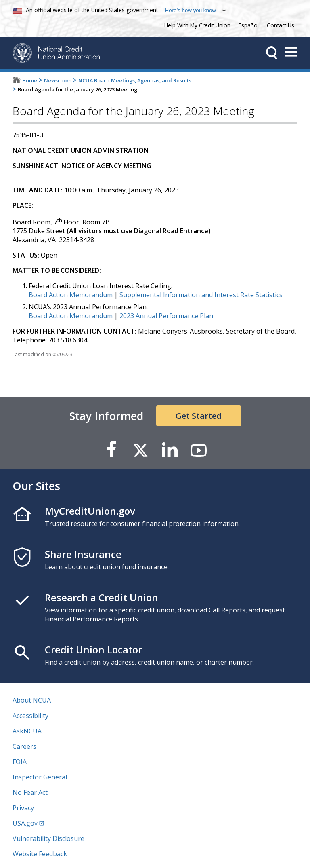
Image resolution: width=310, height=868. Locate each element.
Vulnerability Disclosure (48, 838)
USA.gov (25, 823)
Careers (24, 746)
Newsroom (58, 80)
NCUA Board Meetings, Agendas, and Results (135, 80)
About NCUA (32, 700)
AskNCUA (27, 731)
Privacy (23, 808)
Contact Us (281, 25)
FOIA (20, 762)
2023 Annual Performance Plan (166, 316)
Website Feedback (40, 854)
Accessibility (30, 716)
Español (249, 25)
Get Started (199, 416)
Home (30, 80)
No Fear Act (30, 792)
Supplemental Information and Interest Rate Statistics (201, 295)
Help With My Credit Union (196, 24)
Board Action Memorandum (71, 295)
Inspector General (40, 777)
